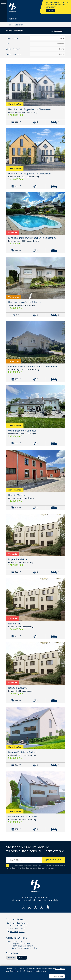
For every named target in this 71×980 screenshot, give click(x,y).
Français (11, 957)
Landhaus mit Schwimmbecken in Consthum (32, 238)
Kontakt (50, 11)
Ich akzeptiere (57, 976)
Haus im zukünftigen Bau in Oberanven (29, 109)
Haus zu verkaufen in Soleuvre (25, 302)
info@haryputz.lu (17, 932)
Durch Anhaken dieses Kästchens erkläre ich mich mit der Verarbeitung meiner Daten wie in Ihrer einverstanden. (35, 867)
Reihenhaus (15, 624)
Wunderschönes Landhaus (22, 431)
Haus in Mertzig (17, 495)
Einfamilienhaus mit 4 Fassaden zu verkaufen (32, 366)
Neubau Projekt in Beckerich (24, 752)
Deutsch (22, 957)
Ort (8, 44)
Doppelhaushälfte (18, 559)
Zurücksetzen (57, 31)
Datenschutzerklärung (34, 868)
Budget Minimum (13, 49)
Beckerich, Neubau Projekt (23, 816)
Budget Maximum (13, 54)
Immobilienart (12, 38)
